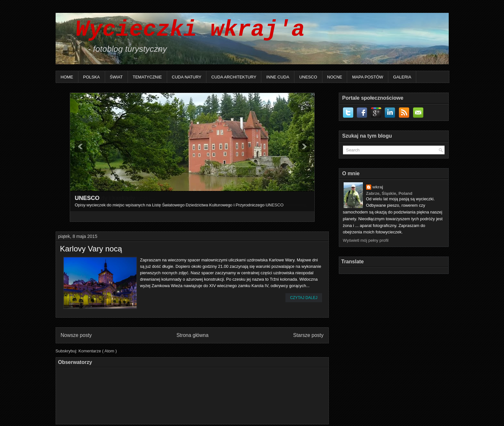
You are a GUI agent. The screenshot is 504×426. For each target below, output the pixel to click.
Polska (92, 77)
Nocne (335, 77)
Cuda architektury (234, 77)
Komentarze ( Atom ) (98, 351)
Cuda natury (187, 77)
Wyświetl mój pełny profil (366, 240)
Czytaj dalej (304, 298)
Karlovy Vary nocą (91, 249)
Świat (116, 77)
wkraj (378, 187)
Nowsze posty (76, 335)
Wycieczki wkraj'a (184, 30)
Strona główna (193, 335)
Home (67, 77)
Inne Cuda (278, 77)
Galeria (402, 77)
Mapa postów (368, 77)
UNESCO (308, 77)
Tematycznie (147, 77)
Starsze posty (308, 335)
